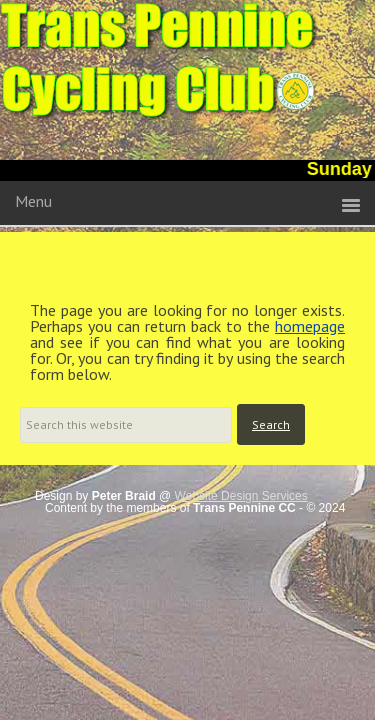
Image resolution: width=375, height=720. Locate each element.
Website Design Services (241, 496)
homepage (310, 326)
